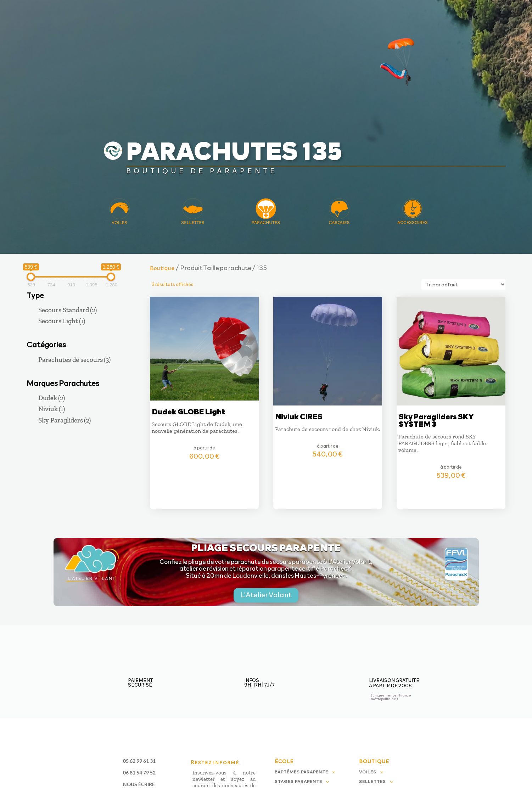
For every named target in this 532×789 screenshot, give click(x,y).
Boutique (162, 268)
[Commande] (463, 284)
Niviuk (52, 409)
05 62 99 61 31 (139, 761)
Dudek (52, 398)
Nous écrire (139, 784)
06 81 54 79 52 (139, 773)
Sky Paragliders (65, 420)
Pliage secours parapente (266, 547)
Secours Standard (68, 310)
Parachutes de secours (74, 360)
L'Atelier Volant (266, 594)
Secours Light (62, 321)
